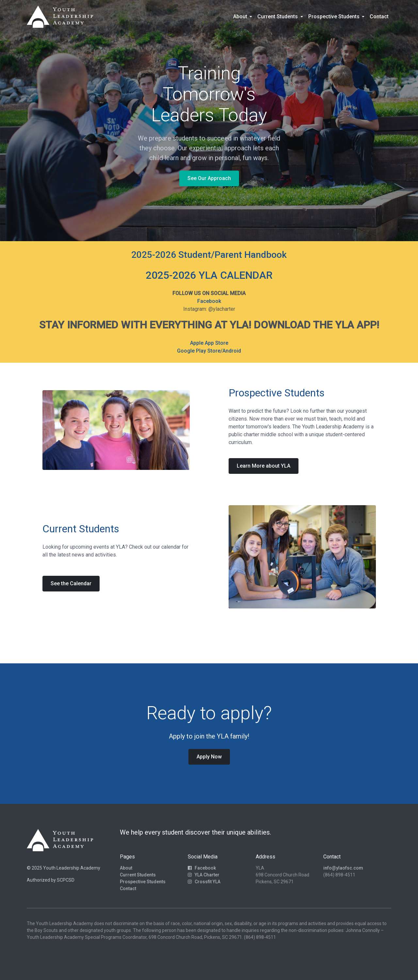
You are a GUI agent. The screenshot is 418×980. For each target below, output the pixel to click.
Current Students (138, 875)
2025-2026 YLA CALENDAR (209, 275)
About (126, 868)
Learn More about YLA (264, 466)
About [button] (241, 17)
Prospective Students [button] (335, 17)
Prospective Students (143, 882)
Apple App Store (209, 343)
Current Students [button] (278, 17)
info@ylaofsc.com (343, 868)
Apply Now (209, 757)
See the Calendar (71, 583)
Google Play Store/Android (209, 351)
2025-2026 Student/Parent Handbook (209, 255)
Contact (379, 17)
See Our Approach (209, 178)
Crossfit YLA (204, 882)
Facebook (209, 301)
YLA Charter (204, 875)
